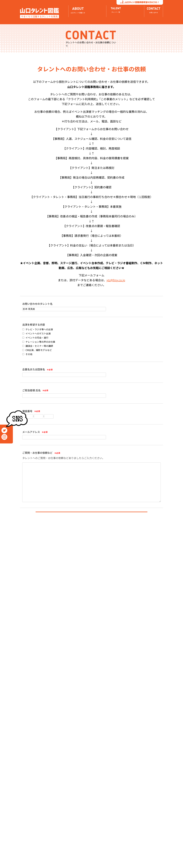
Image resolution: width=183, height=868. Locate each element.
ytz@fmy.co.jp (116, 280)
